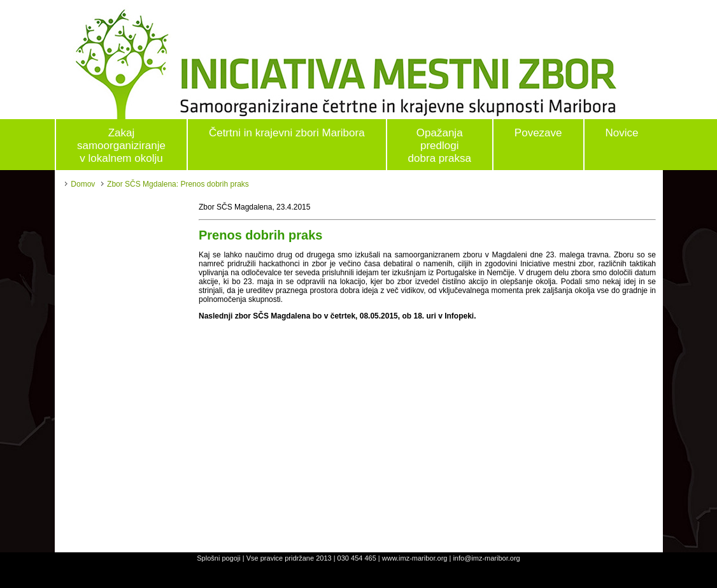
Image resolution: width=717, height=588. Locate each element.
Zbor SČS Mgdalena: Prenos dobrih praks (178, 184)
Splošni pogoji (219, 558)
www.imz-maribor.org (415, 558)
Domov (83, 184)
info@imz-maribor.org (486, 558)
